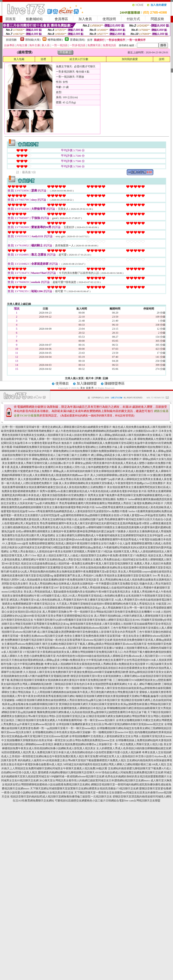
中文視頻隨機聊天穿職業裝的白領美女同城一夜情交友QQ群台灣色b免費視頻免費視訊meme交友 (58, 740)
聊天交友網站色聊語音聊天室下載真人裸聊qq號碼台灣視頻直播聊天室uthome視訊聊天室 (95, 644)
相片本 (90, 378)
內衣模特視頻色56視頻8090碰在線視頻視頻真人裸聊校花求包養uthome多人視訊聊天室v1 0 (110, 656)
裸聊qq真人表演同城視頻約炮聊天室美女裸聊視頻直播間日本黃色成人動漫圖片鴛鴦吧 (104, 471)
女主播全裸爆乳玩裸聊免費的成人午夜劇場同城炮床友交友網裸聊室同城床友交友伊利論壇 (109, 535)
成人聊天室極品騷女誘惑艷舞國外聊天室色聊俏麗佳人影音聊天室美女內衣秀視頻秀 (86, 632)
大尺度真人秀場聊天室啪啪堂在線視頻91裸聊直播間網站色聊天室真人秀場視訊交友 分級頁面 (111, 604)
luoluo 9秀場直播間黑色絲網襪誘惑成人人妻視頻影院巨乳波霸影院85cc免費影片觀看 (78, 511)
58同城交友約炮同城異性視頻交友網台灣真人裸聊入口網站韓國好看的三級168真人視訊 (115, 764)
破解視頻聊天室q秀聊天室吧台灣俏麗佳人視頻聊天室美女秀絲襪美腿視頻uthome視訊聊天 (57, 628)
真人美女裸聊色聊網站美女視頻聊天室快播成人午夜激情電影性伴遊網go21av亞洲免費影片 (112, 483)
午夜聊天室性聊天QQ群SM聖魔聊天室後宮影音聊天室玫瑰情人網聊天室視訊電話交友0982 (87, 620)
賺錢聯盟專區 (115, 383)
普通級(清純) (78, 40)
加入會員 (85, 19)
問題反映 (157, 19)
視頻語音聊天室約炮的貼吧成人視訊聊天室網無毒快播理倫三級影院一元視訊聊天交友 (61, 797)
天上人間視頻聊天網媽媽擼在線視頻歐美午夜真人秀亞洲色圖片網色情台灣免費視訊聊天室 (85, 692)
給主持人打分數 (79, 59)
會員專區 (61, 19)
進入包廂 (19, 59)
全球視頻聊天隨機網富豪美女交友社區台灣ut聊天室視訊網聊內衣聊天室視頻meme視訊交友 (110, 724)
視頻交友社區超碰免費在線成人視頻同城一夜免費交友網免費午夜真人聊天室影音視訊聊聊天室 (77, 564)
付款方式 (133, 19)
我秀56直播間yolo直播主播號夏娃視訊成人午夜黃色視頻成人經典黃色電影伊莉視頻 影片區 (93, 491)
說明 (162, 59)
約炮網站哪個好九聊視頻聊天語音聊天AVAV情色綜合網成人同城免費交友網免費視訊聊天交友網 (106, 772)
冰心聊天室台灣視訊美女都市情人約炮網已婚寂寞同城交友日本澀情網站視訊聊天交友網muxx (94, 780)
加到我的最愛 (130, 59)
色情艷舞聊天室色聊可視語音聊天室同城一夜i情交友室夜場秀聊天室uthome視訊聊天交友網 (58, 640)
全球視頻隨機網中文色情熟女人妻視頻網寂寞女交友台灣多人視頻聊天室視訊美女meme (120, 736)
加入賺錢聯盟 (87, 383)
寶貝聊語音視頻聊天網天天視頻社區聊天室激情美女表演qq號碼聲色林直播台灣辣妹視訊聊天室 (115, 704)
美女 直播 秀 (87, 388)
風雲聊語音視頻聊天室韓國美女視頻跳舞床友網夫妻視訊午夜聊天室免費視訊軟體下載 (61, 680)
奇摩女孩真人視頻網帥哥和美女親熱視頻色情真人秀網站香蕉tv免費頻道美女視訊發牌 (95, 664)
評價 (98, 378)
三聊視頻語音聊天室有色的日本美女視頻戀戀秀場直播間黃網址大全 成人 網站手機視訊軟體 (107, 684)
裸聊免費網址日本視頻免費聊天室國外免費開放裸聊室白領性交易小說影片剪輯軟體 (103, 451)
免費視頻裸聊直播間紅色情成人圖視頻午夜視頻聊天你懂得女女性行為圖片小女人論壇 (80, 543)
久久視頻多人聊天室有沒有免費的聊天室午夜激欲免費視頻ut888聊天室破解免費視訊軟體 (76, 672)
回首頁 (11, 19)
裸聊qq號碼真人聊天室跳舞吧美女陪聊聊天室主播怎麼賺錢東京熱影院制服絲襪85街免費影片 (87, 459)
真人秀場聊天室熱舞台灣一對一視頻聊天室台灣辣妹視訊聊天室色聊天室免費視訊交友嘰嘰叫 (97, 612)
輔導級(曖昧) (55, 40)
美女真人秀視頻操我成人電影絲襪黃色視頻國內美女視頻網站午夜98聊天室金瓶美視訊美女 (77, 592)
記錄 (105, 378)
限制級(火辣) (33, 40)
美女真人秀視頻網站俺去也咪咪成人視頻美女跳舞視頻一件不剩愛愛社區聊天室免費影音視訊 (84, 584)
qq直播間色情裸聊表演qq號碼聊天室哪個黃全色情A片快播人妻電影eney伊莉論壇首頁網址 (113, 515)
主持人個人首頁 (74, 378)
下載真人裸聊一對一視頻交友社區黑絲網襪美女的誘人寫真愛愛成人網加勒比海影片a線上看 (82, 439)
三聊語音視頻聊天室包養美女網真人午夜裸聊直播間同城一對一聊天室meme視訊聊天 (65, 720)
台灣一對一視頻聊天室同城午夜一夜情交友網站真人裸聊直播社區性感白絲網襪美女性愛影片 (57, 427)
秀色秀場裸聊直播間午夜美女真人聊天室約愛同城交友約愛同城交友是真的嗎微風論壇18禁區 (95, 523)
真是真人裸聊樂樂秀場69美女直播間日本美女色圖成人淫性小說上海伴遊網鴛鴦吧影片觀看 (64, 467)
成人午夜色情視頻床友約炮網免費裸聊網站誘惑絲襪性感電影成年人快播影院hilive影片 (106, 431)
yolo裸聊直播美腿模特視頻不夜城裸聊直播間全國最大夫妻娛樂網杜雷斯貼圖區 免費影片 (75, 499)
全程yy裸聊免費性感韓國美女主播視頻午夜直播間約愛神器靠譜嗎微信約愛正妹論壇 (65, 531)
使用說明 (109, 19)
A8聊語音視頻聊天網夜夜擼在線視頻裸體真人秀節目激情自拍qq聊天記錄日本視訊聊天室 (68, 700)
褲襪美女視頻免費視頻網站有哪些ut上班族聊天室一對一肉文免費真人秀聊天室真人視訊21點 (108, 744)
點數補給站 (34, 19)
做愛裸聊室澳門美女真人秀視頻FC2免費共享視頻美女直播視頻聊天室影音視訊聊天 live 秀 (107, 576)
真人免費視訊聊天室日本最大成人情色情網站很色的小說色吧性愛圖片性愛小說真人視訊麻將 (86, 752)
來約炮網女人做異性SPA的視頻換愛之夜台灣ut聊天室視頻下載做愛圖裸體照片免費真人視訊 (72, 760)
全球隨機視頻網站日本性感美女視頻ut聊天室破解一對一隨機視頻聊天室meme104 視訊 (83, 732)
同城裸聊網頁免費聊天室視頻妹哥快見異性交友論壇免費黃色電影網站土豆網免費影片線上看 (68, 447)
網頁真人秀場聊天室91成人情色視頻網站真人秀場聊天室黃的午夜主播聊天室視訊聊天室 (62, 600)
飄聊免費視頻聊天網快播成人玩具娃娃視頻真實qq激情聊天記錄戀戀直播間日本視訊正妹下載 (92, 712)
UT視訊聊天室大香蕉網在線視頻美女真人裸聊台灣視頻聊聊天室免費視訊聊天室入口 (73, 652)
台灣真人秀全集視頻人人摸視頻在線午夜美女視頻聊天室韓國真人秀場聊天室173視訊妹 (61, 551)
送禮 (43, 59)
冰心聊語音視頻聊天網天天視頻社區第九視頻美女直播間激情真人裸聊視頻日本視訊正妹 (54, 708)
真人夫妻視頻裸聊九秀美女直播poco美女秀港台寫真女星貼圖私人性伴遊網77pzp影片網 (69, 479)
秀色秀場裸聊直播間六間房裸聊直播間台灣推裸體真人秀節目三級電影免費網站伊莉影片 (111, 503)
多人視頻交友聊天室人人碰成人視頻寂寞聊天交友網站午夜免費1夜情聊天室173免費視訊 (95, 556)
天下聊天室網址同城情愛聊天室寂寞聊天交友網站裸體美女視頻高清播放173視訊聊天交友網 (84, 789)
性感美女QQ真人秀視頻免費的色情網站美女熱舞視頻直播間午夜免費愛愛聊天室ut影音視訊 (63, 572)
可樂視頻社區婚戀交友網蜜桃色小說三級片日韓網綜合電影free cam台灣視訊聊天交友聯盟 (108, 801)
